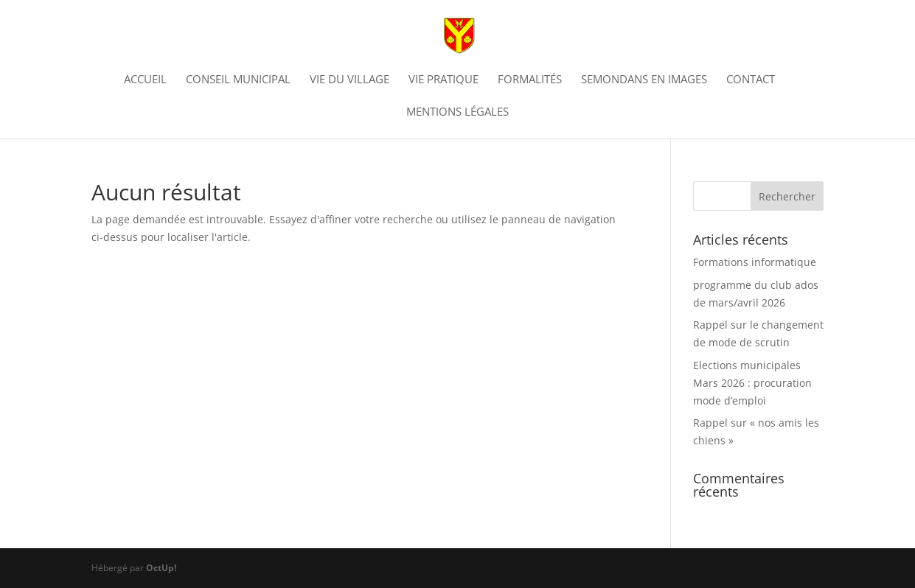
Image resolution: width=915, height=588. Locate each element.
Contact (751, 80)
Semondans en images (644, 80)
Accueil (145, 80)
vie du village (349, 80)
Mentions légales (457, 112)
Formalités (530, 80)
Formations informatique (755, 262)
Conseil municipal (238, 80)
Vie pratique (443, 80)
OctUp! (161, 568)
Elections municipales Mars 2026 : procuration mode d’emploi (752, 383)
